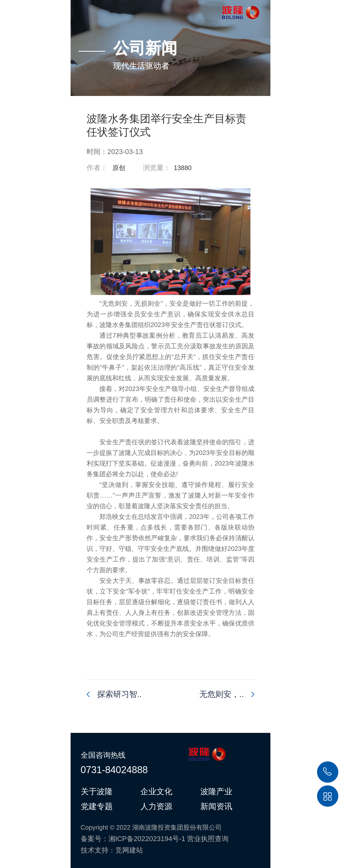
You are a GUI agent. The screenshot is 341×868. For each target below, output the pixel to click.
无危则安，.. (222, 694)
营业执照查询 (208, 839)
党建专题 (97, 806)
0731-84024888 (114, 770)
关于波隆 (97, 791)
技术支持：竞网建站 (112, 850)
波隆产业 (216, 791)
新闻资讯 (216, 806)
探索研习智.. (119, 694)
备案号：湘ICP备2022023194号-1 (133, 839)
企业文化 (156, 791)
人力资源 (156, 806)
